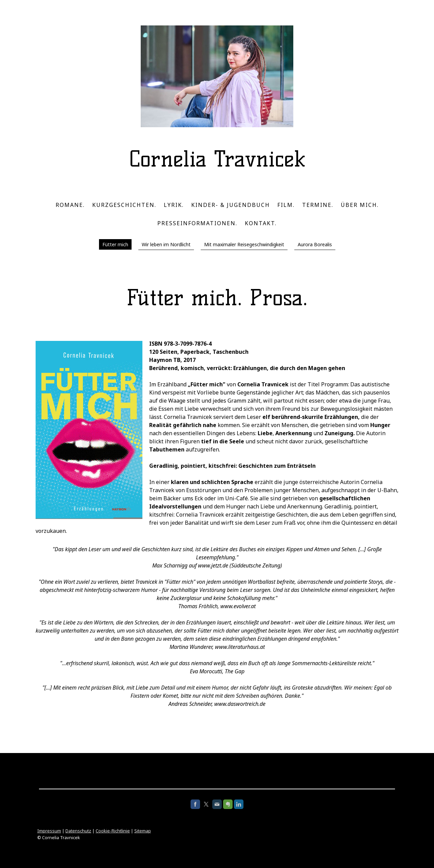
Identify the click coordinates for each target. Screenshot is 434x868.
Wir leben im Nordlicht (166, 244)
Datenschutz (78, 831)
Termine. (318, 205)
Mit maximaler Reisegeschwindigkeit (244, 244)
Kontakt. (261, 223)
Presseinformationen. (197, 223)
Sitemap (143, 831)
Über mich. (360, 205)
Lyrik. (174, 205)
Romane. (70, 205)
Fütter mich (115, 244)
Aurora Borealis (315, 244)
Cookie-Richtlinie (113, 831)
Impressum (49, 831)
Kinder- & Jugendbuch (231, 205)
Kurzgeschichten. (124, 205)
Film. (286, 205)
